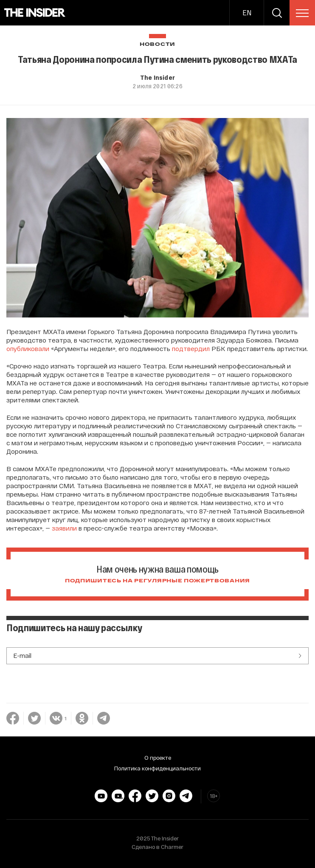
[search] (277, 13)
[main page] (35, 13)
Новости (157, 44)
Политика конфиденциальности (157, 768)
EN (247, 13)
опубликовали (28, 348)
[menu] (302, 13)
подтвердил (191, 348)
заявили (64, 528)
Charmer (172, 847)
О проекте (158, 758)
